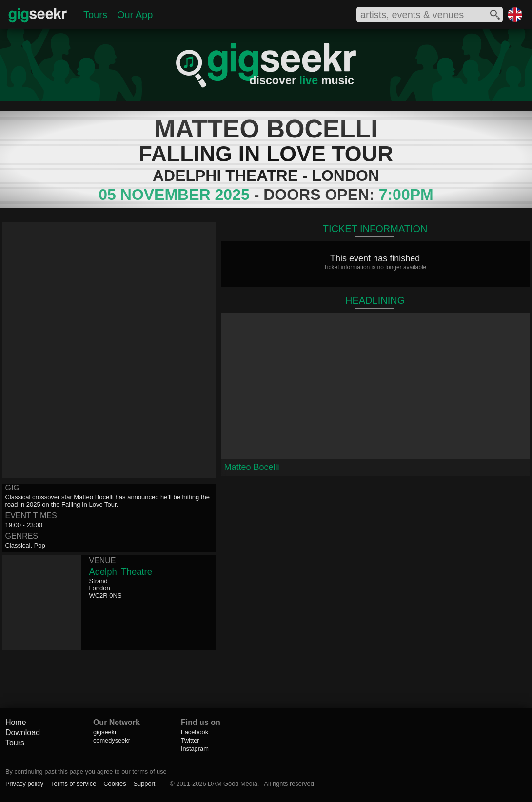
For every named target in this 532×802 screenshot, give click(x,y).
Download (23, 733)
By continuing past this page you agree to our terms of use (86, 772)
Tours (95, 15)
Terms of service (73, 784)
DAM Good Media (233, 784)
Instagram (195, 749)
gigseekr (105, 732)
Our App (135, 15)
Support (145, 784)
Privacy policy (24, 784)
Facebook (195, 732)
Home (16, 722)
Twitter (190, 740)
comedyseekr (112, 740)
